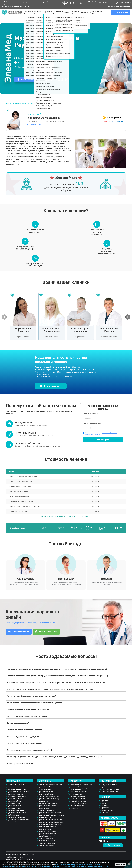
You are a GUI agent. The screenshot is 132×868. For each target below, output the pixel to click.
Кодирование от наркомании (17, 816)
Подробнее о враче (34, 129)
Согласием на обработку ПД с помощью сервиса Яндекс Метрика (86, 866)
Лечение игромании (77, 799)
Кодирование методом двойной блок (51, 816)
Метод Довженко (45, 813)
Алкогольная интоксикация (48, 837)
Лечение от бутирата (15, 813)
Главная (9, 107)
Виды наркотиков (14, 818)
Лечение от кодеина (15, 808)
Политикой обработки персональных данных (71, 864)
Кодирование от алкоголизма (49, 830)
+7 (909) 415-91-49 (123, 3)
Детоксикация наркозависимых (18, 823)
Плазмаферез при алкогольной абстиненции (49, 805)
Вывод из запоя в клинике (48, 836)
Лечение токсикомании (78, 797)
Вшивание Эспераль (46, 818)
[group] (23, 321)
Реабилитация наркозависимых (112, 792)
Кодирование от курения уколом (81, 792)
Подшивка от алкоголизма (48, 799)
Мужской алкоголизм (46, 795)
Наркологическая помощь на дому (81, 811)
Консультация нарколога (78, 801)
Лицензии (105, 810)
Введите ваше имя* (103, 421)
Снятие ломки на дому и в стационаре (20, 790)
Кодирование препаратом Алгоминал (51, 827)
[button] (128, 321)
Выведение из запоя (46, 841)
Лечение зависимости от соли (18, 797)
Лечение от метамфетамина (17, 801)
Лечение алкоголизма (20, 107)
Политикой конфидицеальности (52, 866)
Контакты (84, 14)
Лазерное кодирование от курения (81, 790)
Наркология (74, 813)
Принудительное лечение (79, 795)
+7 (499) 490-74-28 (107, 3)
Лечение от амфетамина (16, 815)
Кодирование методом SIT (48, 825)
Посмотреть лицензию (52, 390)
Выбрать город (67, 3)
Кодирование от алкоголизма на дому (51, 820)
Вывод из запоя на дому (47, 839)
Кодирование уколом (46, 797)
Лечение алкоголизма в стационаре (51, 846)
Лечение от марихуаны (15, 804)
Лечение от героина (14, 809)
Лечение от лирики (14, 820)
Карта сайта (105, 816)
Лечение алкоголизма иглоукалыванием (46, 793)
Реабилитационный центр (110, 795)
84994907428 (16, 859)
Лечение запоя (44, 832)
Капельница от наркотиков (17, 822)
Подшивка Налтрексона (16, 792)
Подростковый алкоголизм (48, 808)
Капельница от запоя (46, 834)
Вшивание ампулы (45, 822)
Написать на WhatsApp (46, 636)
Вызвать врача (103, 444)
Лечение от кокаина (14, 806)
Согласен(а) (120, 864)
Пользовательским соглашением (29, 866)
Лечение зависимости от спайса (19, 795)
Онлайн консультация (29, 84)
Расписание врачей (108, 815)
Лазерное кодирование (47, 815)
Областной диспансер (78, 802)
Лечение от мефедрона (15, 799)
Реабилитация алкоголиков (111, 794)
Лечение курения (76, 794)
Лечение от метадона (15, 802)
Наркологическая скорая (78, 808)
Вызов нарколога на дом (78, 804)
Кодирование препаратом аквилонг (51, 828)
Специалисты (106, 806)
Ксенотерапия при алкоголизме (49, 790)
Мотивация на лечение (78, 809)
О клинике (76, 14)
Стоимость (68, 14)
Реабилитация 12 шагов (109, 790)
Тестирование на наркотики (17, 794)
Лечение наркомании (15, 825)
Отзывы (104, 808)
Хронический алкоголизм (48, 809)
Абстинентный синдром (47, 848)
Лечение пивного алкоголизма (49, 802)
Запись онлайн (122, 14)
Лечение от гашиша (14, 811)
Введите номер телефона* (103, 430)
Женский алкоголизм (46, 842)
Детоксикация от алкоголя (48, 844)
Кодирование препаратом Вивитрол (51, 823)
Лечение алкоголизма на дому (49, 801)
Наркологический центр (78, 806)
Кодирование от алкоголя (47, 811)
